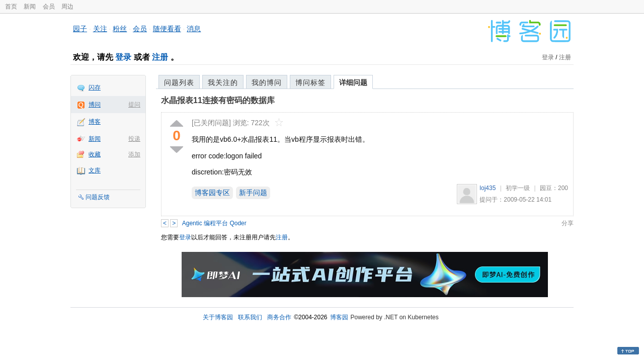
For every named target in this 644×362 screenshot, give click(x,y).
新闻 (30, 7)
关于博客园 (218, 317)
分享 (568, 223)
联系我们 (250, 317)
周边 (67, 7)
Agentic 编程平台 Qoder (214, 223)
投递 (134, 139)
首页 (11, 7)
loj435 (488, 188)
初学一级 (518, 188)
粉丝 (120, 29)
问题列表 (179, 82)
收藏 (95, 154)
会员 (49, 7)
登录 (123, 57)
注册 (160, 57)
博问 (95, 105)
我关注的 (223, 82)
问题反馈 (98, 197)
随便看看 (167, 29)
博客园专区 (212, 193)
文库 (95, 170)
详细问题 (353, 82)
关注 (100, 29)
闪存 (95, 87)
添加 (134, 154)
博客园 (339, 317)
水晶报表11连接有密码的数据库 (218, 100)
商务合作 (279, 317)
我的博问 (267, 82)
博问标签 (310, 82)
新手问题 (253, 193)
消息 (194, 29)
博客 (95, 122)
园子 (80, 29)
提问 (134, 105)
